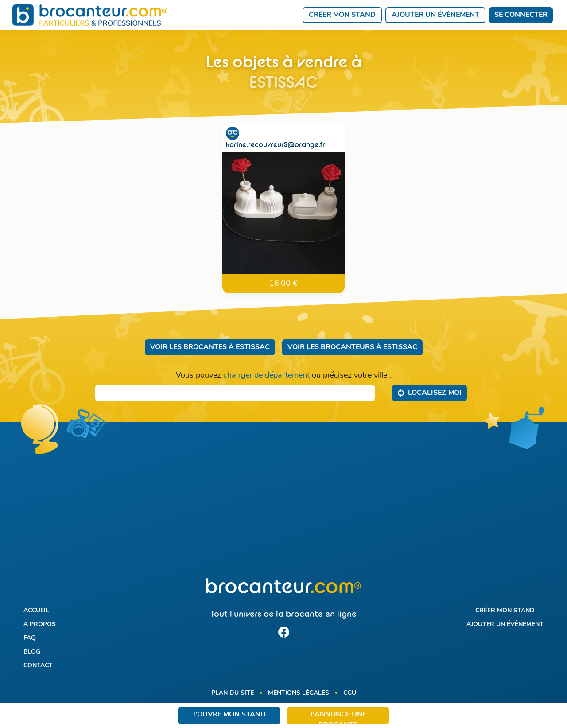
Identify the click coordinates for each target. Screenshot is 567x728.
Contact (38, 666)
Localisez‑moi (429, 393)
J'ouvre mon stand (229, 715)
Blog (32, 652)
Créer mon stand (342, 15)
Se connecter (521, 15)
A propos (40, 625)
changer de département (266, 376)
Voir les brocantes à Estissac (210, 347)
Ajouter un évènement (435, 15)
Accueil (36, 611)
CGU (350, 693)
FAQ (30, 638)
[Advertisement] (284, 506)
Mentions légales (299, 693)
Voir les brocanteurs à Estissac (352, 347)
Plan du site (233, 693)
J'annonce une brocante (338, 718)
